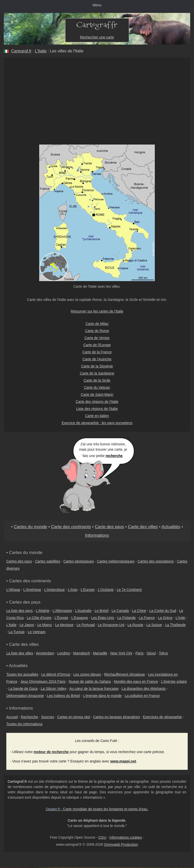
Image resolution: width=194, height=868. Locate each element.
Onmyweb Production (121, 844)
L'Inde (180, 618)
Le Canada (120, 611)
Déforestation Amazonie (25, 696)
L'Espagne (80, 618)
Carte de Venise (97, 338)
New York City (121, 653)
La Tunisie (17, 632)
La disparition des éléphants (144, 689)
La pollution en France (142, 696)
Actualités (171, 527)
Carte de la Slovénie (97, 366)
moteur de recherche (51, 752)
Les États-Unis (103, 618)
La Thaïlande (175, 625)
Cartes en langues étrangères (116, 717)
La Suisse (154, 625)
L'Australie (83, 611)
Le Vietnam (37, 632)
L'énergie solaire (174, 681)
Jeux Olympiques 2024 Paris (43, 681)
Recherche (30, 717)
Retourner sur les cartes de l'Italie (97, 311)
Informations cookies (126, 837)
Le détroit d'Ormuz (56, 674)
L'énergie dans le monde (102, 696)
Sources (48, 717)
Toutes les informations (24, 724)
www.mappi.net (123, 761)
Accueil (12, 717)
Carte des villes (143, 527)
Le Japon (27, 625)
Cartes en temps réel (74, 717)
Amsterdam (45, 653)
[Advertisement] (97, 96)
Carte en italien (97, 416)
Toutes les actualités (22, 674)
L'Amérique (32, 590)
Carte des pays (109, 527)
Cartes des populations (156, 561)
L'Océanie (106, 590)
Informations (97, 535)
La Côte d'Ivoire (39, 618)
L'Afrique (13, 590)
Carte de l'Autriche (97, 359)
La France (147, 618)
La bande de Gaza (23, 689)
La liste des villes (20, 653)
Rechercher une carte (97, 37)
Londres (64, 653)
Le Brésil (102, 611)
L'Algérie (43, 611)
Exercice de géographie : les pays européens (97, 423)
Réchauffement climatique (125, 674)
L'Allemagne (62, 611)
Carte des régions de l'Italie (97, 402)
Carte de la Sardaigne (97, 373)
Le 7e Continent (129, 590)
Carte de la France (97, 352)
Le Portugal (86, 625)
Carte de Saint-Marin (97, 395)
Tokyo (164, 653)
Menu (97, 5)
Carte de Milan (97, 324)
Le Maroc (45, 625)
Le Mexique (64, 625)
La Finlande (126, 618)
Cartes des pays (19, 561)
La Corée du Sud (163, 611)
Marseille (100, 653)
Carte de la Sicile (97, 380)
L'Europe (88, 590)
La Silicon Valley (54, 689)
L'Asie (73, 590)
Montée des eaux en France (136, 681)
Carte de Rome (97, 331)
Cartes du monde (30, 527)
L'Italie (41, 51)
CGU (102, 837)
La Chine (139, 611)
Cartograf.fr (21, 51)
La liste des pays (19, 611)
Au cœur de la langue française (94, 689)
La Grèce (165, 618)
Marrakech (82, 653)
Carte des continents (71, 527)
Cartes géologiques (79, 561)
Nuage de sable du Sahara (90, 681)
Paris (139, 653)
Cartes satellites (48, 561)
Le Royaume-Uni (111, 625)
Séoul (151, 653)
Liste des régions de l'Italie (97, 409)
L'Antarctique (54, 590)
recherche (114, 456)
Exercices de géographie (162, 717)
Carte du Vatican (97, 387)
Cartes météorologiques (116, 561)
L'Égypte (61, 618)
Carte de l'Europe (97, 345)
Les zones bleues (87, 674)
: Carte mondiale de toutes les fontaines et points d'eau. (97, 809)
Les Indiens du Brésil (63, 696)
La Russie (135, 625)
